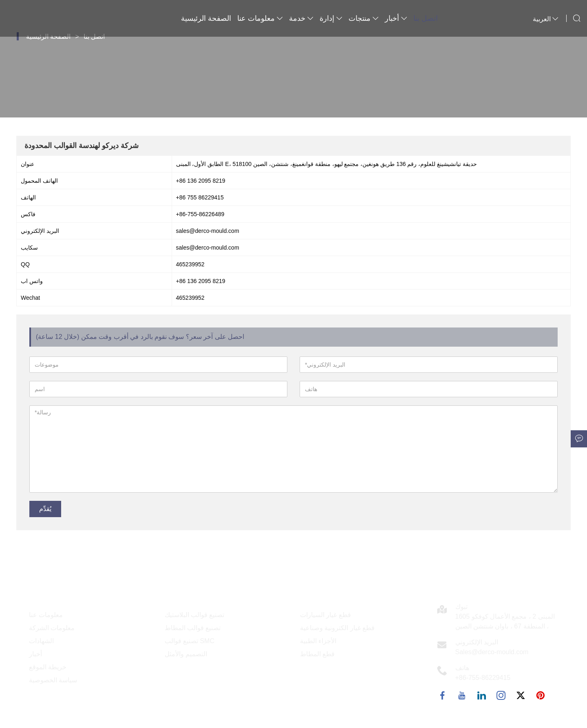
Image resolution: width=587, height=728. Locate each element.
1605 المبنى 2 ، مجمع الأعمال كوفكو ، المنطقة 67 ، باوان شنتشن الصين (505, 621)
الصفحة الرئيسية (206, 18)
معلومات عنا (260, 18)
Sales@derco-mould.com (492, 652)
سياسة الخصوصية (53, 680)
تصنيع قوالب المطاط (193, 628)
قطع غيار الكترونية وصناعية (337, 628)
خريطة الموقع (48, 667)
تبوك (461, 607)
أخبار (396, 18)
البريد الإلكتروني (477, 642)
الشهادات (41, 641)
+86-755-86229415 (483, 678)
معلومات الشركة (52, 628)
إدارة (331, 18)
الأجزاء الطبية (318, 641)
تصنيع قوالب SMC (190, 641)
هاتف (462, 668)
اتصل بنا (426, 18)
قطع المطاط (317, 654)
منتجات (364, 18)
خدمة (301, 18)
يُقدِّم (45, 509)
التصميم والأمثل (186, 654)
